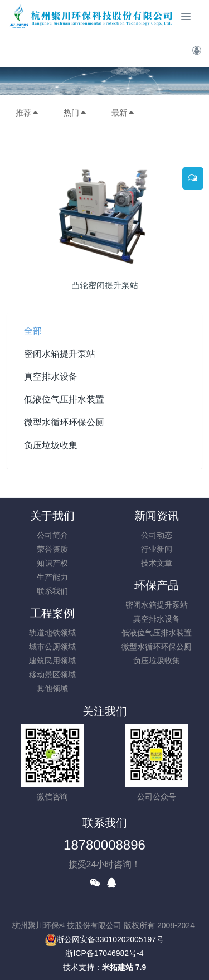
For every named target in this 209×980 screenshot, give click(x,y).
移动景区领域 (52, 675)
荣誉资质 (52, 549)
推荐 (27, 113)
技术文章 (157, 563)
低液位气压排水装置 (64, 399)
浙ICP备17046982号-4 (104, 953)
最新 (123, 113)
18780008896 (104, 845)
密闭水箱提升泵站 (60, 354)
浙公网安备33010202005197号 (104, 939)
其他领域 (52, 688)
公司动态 (157, 535)
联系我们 (52, 591)
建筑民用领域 (52, 661)
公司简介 (52, 535)
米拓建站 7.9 (124, 967)
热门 (75, 113)
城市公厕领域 (52, 647)
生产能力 (52, 577)
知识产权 (52, 563)
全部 (33, 331)
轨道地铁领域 (52, 633)
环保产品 (157, 585)
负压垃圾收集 (51, 445)
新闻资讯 (157, 516)
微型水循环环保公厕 (64, 422)
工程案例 (52, 613)
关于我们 (52, 516)
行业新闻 (157, 549)
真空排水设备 (51, 377)
